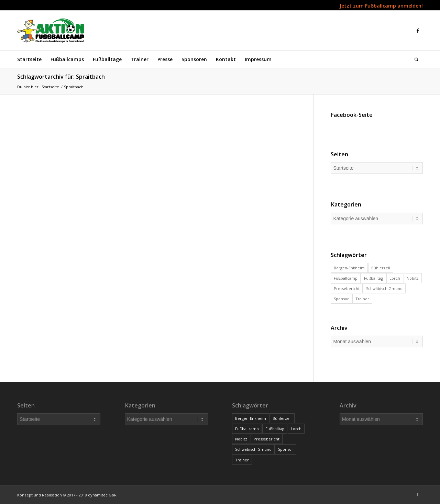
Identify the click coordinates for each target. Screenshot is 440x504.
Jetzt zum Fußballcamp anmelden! (381, 6)
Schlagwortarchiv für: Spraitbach (61, 77)
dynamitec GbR (102, 495)
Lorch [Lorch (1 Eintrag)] (395, 278)
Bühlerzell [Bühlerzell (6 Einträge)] (381, 268)
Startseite (50, 87)
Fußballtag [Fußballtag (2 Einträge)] (373, 278)
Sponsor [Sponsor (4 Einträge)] (341, 299)
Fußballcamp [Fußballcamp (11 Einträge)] (346, 278)
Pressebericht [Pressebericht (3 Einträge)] (347, 288)
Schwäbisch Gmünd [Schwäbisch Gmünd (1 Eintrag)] (384, 288)
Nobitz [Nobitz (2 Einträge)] (413, 278)
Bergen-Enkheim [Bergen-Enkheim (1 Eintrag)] (349, 268)
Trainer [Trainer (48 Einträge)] (362, 299)
